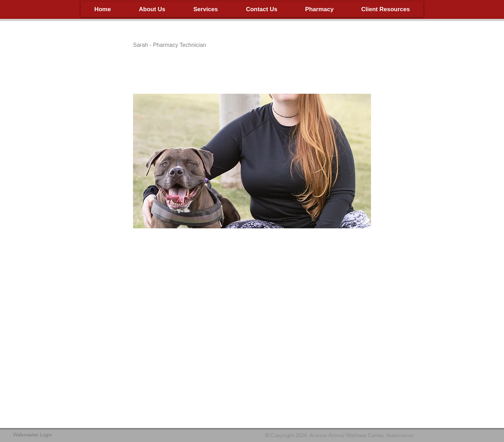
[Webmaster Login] (33, 435)
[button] (152, 9)
